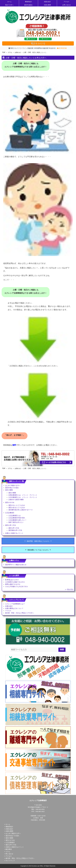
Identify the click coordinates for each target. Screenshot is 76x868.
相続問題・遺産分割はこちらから (38, 541)
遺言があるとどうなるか (17, 508)
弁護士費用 (47, 5)
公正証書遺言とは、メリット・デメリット (23, 497)
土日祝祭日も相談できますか (15, 582)
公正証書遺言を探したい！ (18, 520)
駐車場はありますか (12, 580)
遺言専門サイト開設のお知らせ (16, 565)
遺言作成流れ (28, 5)
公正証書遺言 (10, 513)
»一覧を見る (69, 589)
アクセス (66, 2)
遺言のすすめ (10, 502)
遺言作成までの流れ (12, 488)
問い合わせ (31, 39)
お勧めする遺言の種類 (16, 500)
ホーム (9, 2)
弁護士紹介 (47, 2)
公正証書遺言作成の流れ (17, 518)
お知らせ (18, 52)
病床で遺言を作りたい (16, 522)
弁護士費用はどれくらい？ (14, 608)
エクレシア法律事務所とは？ (15, 604)
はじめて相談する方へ (13, 485)
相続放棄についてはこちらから (38, 550)
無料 (14, 445)
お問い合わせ (66, 5)
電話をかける (38, 43)
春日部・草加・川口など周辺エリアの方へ (20, 613)
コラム (10, 52)
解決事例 (9, 849)
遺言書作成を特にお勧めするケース (21, 510)
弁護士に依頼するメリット (14, 533)
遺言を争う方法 (10, 525)
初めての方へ (9, 5)
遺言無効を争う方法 (15, 530)
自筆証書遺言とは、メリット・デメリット (23, 495)
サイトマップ (10, 861)
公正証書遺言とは (14, 515)
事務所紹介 (28, 2)
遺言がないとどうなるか (17, 505)
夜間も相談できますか (13, 584)
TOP (4, 52)
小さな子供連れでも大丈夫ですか (17, 586)
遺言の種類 (9, 490)
